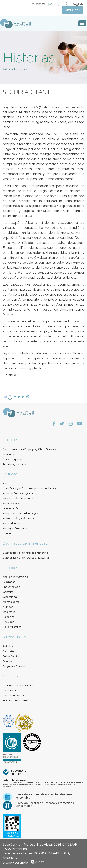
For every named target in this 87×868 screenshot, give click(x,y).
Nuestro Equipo (12, 459)
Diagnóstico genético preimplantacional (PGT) (29, 488)
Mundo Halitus (14, 637)
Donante (8, 533)
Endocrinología (12, 587)
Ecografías (9, 582)
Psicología (9, 617)
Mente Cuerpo (11, 602)
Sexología (9, 622)
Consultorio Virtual (14, 695)
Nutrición (8, 607)
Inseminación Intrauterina (18, 498)
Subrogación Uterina (15, 528)
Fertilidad (10, 474)
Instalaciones (11, 454)
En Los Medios (11, 656)
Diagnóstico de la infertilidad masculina (26, 558)
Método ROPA (11, 503)
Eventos (8, 661)
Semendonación (13, 523)
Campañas (9, 651)
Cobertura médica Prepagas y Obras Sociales (29, 449)
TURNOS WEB (72, 10)
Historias (20, 69)
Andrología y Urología (15, 577)
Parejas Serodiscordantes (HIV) (21, 513)
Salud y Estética (12, 627)
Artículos (8, 646)
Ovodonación (11, 508)
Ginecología (10, 597)
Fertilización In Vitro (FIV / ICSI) (20, 493)
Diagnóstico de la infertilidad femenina (26, 553)
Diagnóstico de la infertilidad (25, 543)
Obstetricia (9, 612)
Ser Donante (38, 4)
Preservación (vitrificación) (18, 518)
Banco (7, 483)
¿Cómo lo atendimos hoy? (18, 685)
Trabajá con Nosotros (15, 700)
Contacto (10, 676)
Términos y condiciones (17, 464)
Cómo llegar (10, 690)
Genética (8, 592)
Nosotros (10, 440)
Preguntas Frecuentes (16, 666)
